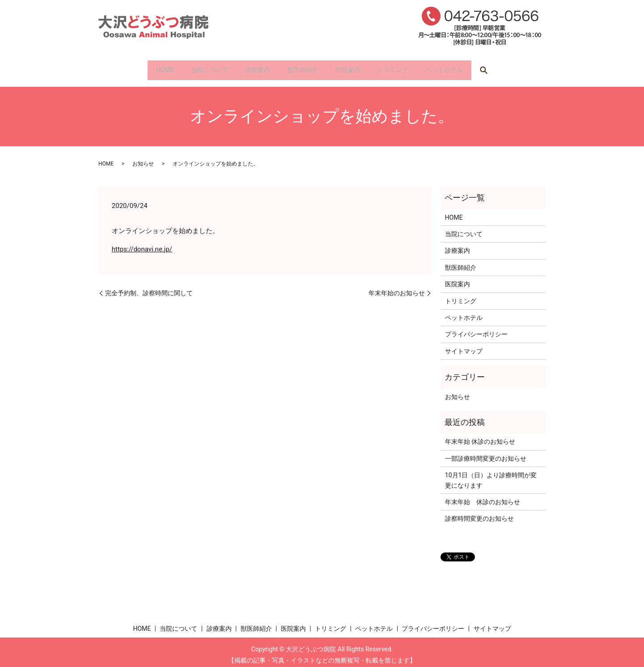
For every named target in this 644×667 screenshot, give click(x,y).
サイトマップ (464, 345)
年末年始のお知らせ (397, 287)
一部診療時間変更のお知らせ (486, 453)
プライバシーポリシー (476, 329)
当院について (193, 67)
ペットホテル (469, 67)
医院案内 (356, 67)
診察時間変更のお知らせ (479, 513)
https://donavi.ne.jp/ (142, 243)
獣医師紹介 (303, 67)
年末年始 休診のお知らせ (480, 436)
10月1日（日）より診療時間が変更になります (491, 475)
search (513, 68)
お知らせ (143, 158)
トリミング (409, 67)
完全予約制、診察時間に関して (149, 287)
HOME (140, 67)
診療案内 (250, 67)
